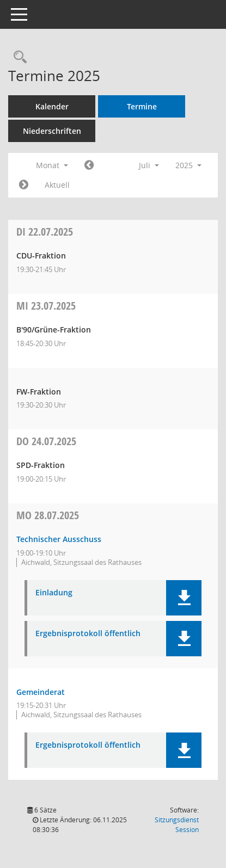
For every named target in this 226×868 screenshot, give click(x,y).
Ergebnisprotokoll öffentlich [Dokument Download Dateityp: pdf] (88, 634)
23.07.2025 (46, 306)
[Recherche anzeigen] (17, 57)
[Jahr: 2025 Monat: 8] (24, 185)
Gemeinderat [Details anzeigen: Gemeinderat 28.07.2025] (41, 692)
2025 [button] (188, 165)
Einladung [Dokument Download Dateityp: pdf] (54, 593)
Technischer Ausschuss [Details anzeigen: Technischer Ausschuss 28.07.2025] (59, 539)
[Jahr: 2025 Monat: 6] (89, 165)
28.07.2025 (48, 515)
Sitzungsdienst (177, 825)
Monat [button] (52, 165)
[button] (184, 598)
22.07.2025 (45, 232)
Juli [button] (149, 165)
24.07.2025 (46, 441)
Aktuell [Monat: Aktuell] (57, 185)
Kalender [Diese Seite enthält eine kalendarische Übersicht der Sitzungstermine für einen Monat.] (52, 106)
